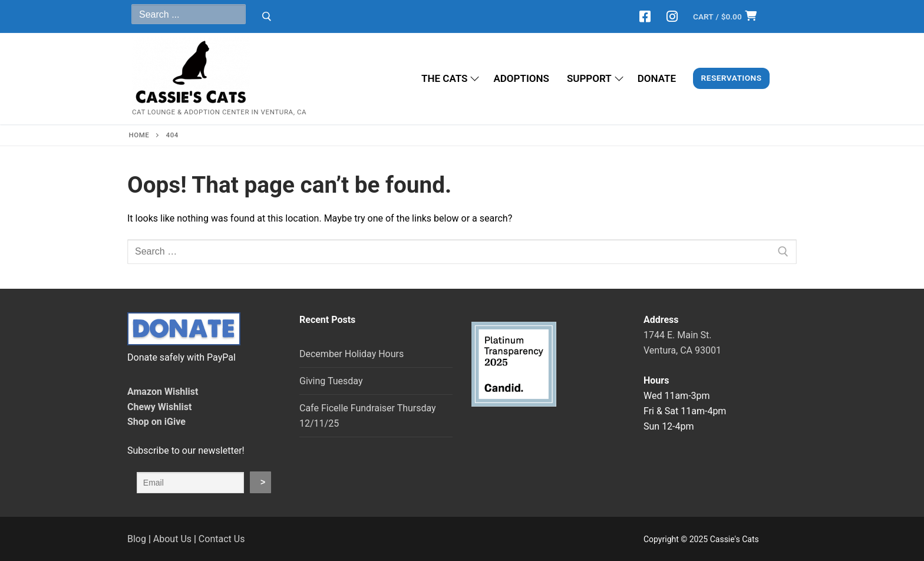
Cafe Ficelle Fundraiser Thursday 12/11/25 (368, 416)
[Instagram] (672, 16)
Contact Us (222, 539)
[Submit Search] (267, 16)
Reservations (732, 78)
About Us (172, 539)
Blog (137, 539)
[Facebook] (645, 16)
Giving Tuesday (331, 381)
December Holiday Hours (352, 354)
